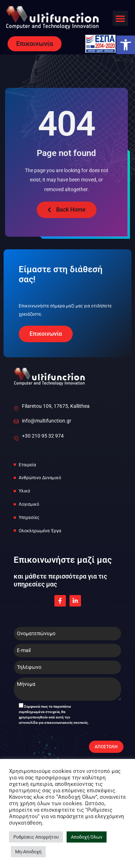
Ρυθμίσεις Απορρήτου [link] (36, 837)
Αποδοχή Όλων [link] (87, 837)
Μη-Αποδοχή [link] (28, 852)
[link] (126, 45)
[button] (120, 18)
